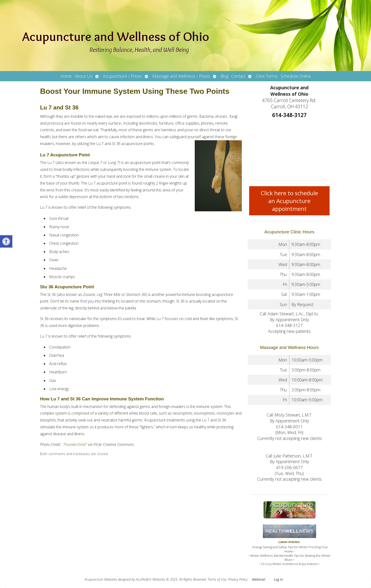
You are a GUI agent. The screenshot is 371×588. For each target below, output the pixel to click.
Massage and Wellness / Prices (181, 76)
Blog (224, 76)
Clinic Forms (267, 76)
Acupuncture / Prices (122, 76)
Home (66, 76)
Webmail (259, 579)
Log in (278, 579)
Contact (238, 76)
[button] (6, 241)
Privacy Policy (238, 579)
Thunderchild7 (75, 444)
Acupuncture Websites (101, 579)
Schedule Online (296, 76)
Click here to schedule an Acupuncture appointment (289, 201)
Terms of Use (217, 579)
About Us (84, 76)
